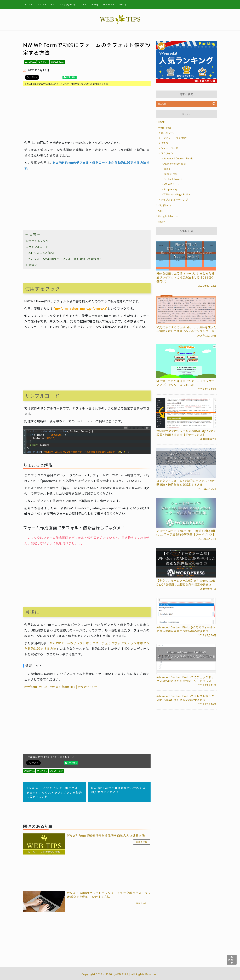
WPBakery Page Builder (178, 194)
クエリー (166, 143)
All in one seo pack (175, 164)
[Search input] (184, 104)
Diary (123, 4)
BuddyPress (171, 174)
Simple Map (171, 189)
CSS (84, 4)
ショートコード (170, 148)
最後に (33, 265)
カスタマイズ (168, 133)
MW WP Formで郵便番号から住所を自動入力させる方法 (118, 790)
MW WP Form (58, 62)
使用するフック (38, 241)
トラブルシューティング (175, 200)
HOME (29, 4)
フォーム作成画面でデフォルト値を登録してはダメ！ (68, 259)
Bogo (167, 169)
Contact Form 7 (173, 179)
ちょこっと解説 (44, 253)
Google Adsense (103, 4)
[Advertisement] (87, 113)
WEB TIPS (122, 974)
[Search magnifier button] (214, 104)
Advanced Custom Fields (178, 158)
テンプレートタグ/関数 (174, 138)
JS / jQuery (68, 4)
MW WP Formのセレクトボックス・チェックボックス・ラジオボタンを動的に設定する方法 (54, 792)
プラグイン (43, 62)
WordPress (45, 4)
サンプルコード (38, 247)
